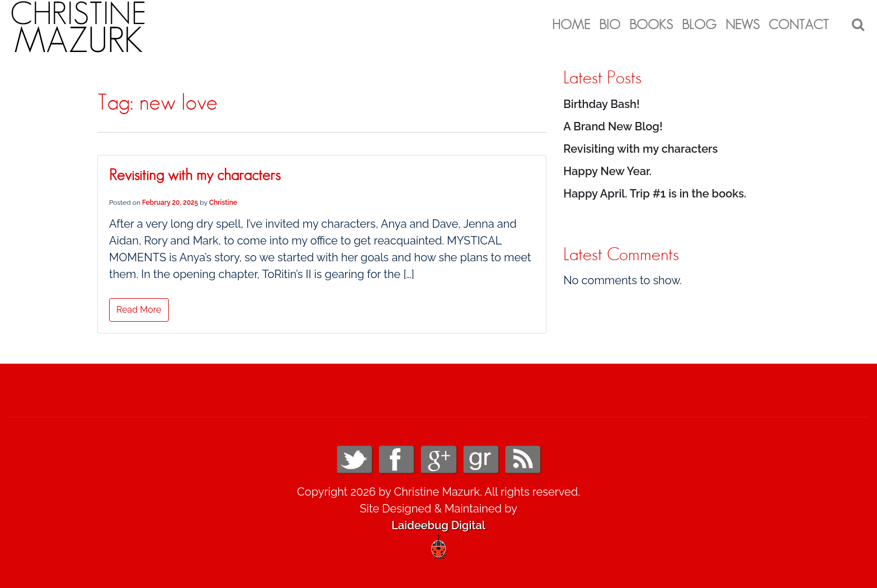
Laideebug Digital (438, 525)
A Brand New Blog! (613, 126)
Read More (139, 310)
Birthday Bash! (601, 104)
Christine (223, 203)
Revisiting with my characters (195, 176)
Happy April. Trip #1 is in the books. (655, 194)
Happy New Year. (607, 171)
